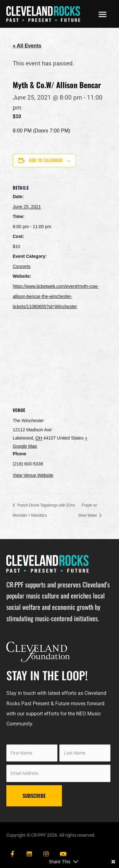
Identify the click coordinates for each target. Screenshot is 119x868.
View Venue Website (33, 475)
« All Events (27, 46)
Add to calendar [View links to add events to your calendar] (46, 160)
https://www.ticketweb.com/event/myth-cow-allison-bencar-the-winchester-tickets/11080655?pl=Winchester (56, 297)
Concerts (22, 266)
